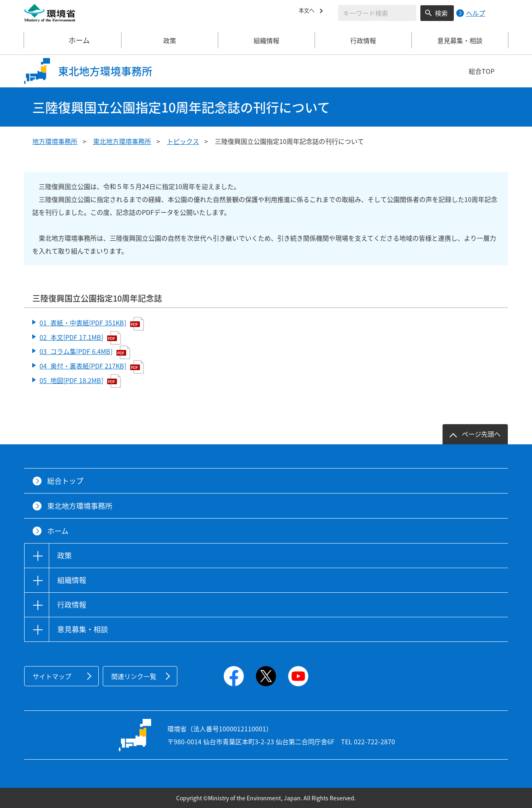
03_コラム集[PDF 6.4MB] (85, 352)
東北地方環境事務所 (122, 141)
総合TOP (482, 71)
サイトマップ (52, 676)
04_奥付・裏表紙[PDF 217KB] (92, 367)
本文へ (308, 12)
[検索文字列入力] (377, 13)
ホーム (73, 40)
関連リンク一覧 (134, 676)
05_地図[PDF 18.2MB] (80, 381)
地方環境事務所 (55, 141)
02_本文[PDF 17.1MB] (80, 338)
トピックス (183, 141)
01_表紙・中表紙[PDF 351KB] (92, 324)
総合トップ (65, 481)
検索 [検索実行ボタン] (441, 13)
